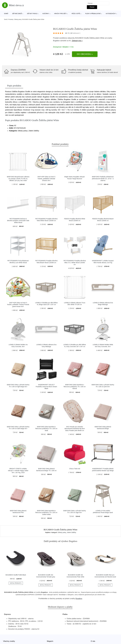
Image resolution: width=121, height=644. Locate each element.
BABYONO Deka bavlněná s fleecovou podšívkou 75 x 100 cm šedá (46, 429)
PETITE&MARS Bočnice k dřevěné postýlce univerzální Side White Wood (18, 221)
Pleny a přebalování (93, 14)
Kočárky (46, 14)
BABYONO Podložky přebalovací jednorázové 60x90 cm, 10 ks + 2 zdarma (103, 179)
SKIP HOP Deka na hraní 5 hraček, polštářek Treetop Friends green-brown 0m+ (18, 305)
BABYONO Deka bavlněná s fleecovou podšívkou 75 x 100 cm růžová (75, 387)
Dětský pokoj (32, 14)
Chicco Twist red (75, 469)
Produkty (11, 19)
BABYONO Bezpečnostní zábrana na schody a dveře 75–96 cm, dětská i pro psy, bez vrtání (18, 179)
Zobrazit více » (77, 41)
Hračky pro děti (60, 14)
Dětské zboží (17, 14)
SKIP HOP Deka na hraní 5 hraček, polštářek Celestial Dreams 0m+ (46, 179)
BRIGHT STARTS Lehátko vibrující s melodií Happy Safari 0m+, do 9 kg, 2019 (18, 471)
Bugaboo (56, 41)
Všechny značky (9, 641)
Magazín (50, 641)
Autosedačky (111, 14)
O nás (93, 641)
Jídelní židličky (71, 532)
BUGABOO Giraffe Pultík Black (16, 575)
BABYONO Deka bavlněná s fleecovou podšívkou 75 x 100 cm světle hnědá (46, 513)
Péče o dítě (76, 14)
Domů (6, 14)
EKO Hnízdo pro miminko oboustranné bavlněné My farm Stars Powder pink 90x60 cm (75, 429)
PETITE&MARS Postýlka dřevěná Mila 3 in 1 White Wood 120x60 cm (75, 263)
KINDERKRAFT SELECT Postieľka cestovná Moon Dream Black (46, 387)
